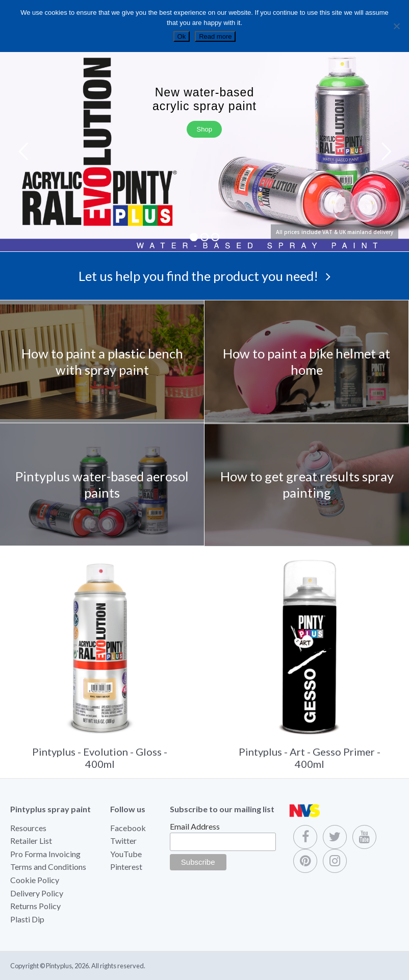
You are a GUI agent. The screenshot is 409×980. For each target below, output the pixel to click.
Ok (182, 36)
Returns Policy (35, 906)
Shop (205, 129)
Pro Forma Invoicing (45, 854)
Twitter (123, 841)
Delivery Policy (37, 893)
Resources (28, 828)
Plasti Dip (27, 919)
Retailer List (31, 841)
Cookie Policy (35, 880)
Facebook (128, 828)
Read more (215, 36)
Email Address (195, 826)
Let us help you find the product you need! (205, 276)
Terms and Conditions (48, 867)
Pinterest (126, 867)
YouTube (126, 854)
